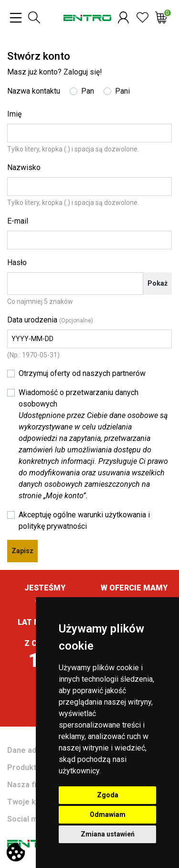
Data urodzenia (50, 320)
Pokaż (158, 283)
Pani (122, 91)
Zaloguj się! (83, 72)
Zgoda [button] (108, 795)
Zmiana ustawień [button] (108, 834)
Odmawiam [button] (108, 814)
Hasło (17, 263)
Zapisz (22, 551)
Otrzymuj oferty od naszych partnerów (82, 373)
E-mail (18, 221)
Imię (14, 114)
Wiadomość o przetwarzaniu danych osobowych (93, 444)
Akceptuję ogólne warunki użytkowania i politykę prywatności (84, 520)
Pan (88, 91)
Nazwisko (24, 167)
